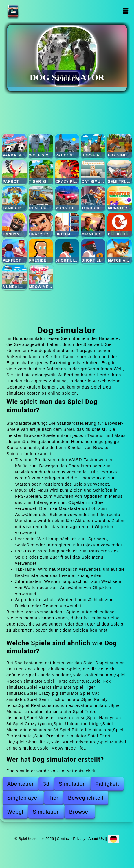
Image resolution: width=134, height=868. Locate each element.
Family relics (14, 198)
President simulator (41, 251)
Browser (80, 812)
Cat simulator (93, 172)
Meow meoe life (41, 277)
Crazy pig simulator (67, 172)
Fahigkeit (107, 784)
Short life (67, 251)
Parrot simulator (14, 172)
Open (126, 11)
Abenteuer (21, 784)
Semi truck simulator (120, 172)
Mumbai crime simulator (14, 277)
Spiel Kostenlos (31, 11)
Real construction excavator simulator (41, 198)
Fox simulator (120, 146)
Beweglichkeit (86, 798)
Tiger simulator (41, 172)
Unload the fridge (67, 225)
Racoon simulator (67, 146)
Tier (54, 798)
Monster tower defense (120, 198)
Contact (64, 838)
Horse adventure (93, 146)
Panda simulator (14, 146)
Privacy (79, 838)
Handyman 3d (14, 225)
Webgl (15, 812)
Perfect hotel (14, 251)
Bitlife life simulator (120, 225)
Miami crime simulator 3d (93, 225)
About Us (96, 838)
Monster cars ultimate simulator (67, 198)
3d (46, 784)
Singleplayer (23, 798)
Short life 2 (93, 251)
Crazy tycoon (41, 225)
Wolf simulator (41, 146)
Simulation (72, 784)
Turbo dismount (93, 198)
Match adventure (120, 251)
